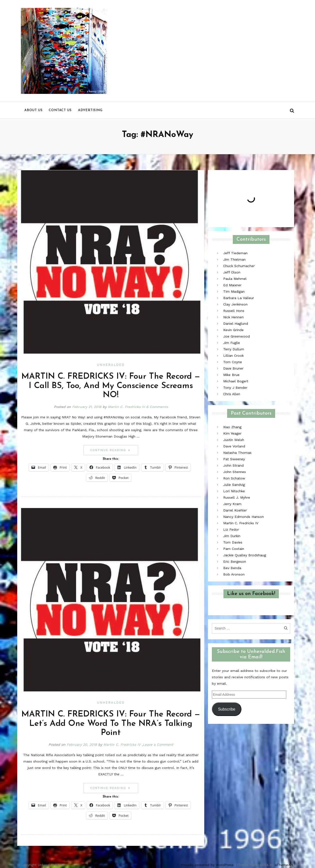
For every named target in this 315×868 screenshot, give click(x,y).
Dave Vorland (234, 446)
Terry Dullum (234, 349)
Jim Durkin (232, 536)
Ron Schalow (234, 478)
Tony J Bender (235, 388)
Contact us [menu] (60, 110)
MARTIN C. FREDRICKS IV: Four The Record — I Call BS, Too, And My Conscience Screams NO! (111, 386)
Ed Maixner (232, 285)
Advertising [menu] (90, 110)
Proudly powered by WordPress (207, 865)
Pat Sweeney (234, 459)
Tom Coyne (233, 362)
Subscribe (227, 709)
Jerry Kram (232, 504)
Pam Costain (234, 549)
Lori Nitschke (234, 491)
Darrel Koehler (235, 510)
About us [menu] (33, 110)
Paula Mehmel (235, 279)
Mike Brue (231, 375)
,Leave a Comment (157, 745)
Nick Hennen (233, 317)
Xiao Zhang (232, 427)
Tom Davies (233, 542)
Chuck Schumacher (239, 266)
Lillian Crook (233, 356)
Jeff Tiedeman (235, 253)
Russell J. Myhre (237, 497)
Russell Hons (234, 311)
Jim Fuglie (232, 343)
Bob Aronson (234, 574)
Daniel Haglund (236, 323)
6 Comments (157, 407)
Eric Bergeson (235, 562)
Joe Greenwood (236, 336)
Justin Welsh (234, 440)
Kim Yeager (232, 433)
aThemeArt (284, 865)
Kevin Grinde (233, 330)
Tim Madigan (234, 291)
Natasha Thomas (237, 453)
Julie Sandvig (234, 485)
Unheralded (111, 365)
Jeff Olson (232, 272)
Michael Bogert (236, 381)
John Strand (233, 465)
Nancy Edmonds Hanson (244, 517)
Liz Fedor (231, 529)
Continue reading (114, 450)
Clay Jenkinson (235, 304)
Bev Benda (232, 568)
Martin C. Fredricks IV (126, 407)
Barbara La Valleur (239, 298)
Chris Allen (232, 394)
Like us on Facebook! (251, 594)
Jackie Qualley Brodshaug (245, 555)
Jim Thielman (234, 259)
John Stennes (235, 472)
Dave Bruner (233, 368)
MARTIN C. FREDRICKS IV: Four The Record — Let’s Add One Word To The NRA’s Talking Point (111, 724)
